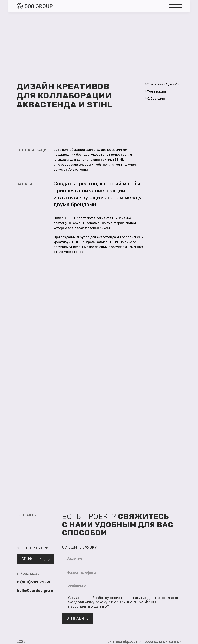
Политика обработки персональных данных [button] (143, 642)
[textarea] (122, 586)
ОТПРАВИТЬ (78, 618)
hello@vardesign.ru (35, 591)
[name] (122, 559)
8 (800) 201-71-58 (34, 582)
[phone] (122, 573)
